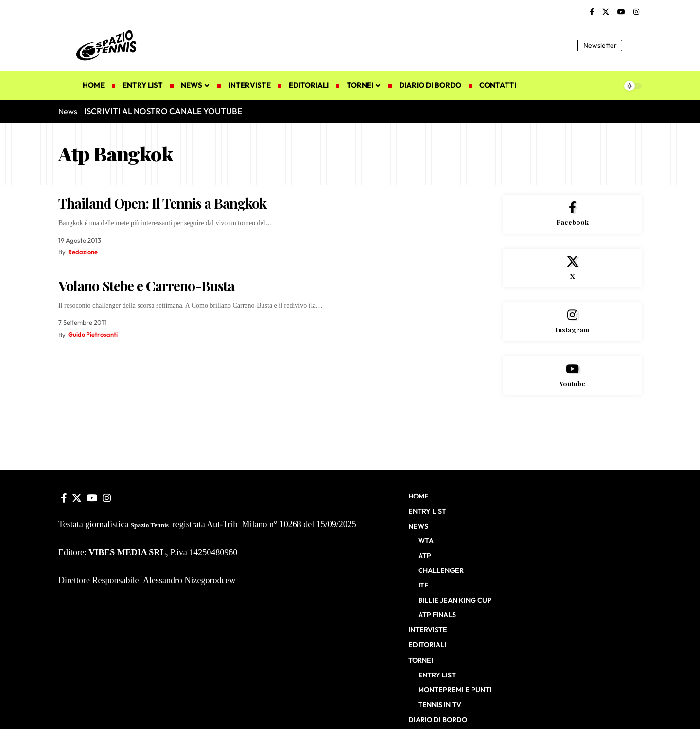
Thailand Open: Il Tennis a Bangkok (162, 203)
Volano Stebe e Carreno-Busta (146, 286)
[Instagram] (636, 12)
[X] (606, 12)
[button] (634, 45)
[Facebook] (592, 12)
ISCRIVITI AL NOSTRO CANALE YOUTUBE (163, 111)
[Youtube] (572, 377)
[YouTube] (621, 12)
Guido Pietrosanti (93, 335)
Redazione (83, 252)
